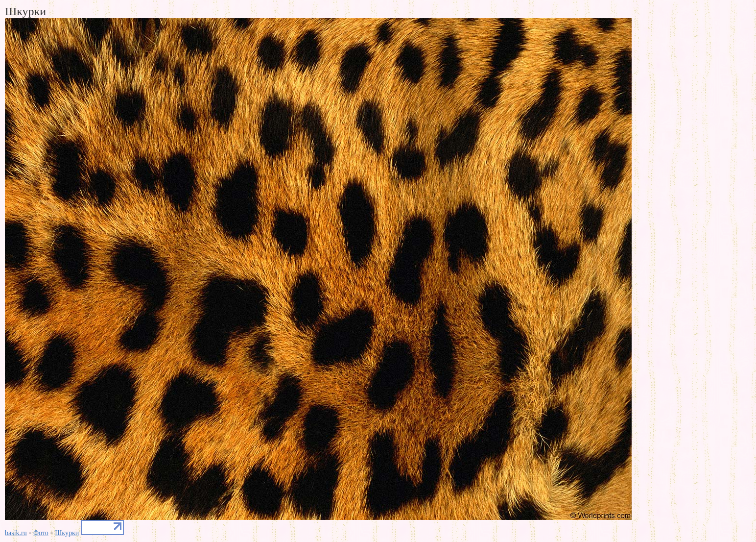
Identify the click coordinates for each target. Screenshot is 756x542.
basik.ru (16, 533)
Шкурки (67, 533)
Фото (41, 533)
